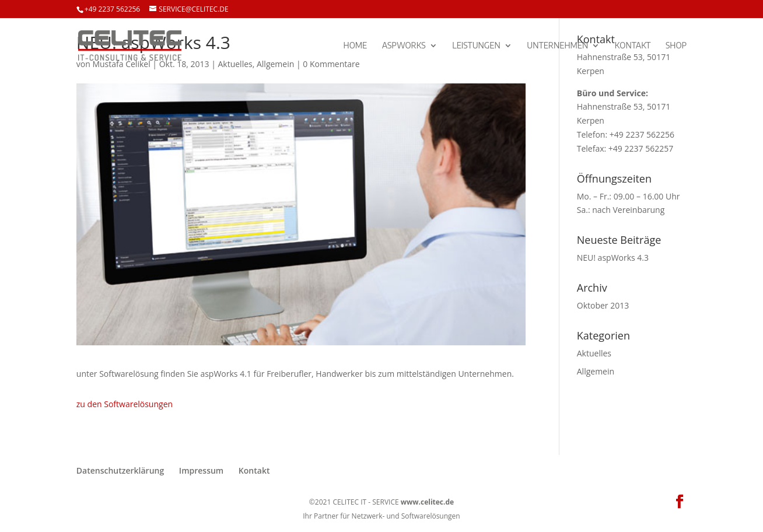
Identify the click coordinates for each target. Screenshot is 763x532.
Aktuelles (594, 353)
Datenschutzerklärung (120, 470)
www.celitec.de (427, 502)
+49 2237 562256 (112, 9)
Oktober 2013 (603, 305)
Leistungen (476, 46)
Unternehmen (557, 46)
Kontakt (633, 46)
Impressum (201, 470)
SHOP (676, 46)
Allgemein (596, 371)
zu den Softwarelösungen (125, 404)
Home (356, 46)
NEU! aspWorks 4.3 (613, 258)
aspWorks (404, 46)
